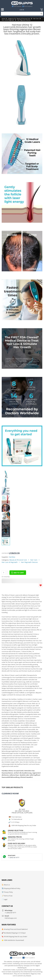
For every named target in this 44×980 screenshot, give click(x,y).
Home (3, 19)
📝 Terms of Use (7, 896)
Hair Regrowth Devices (24, 20)
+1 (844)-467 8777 (14, 858)
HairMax (12, 557)
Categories (11, 19)
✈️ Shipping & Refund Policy (11, 888)
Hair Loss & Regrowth (8, 20)
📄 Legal (4, 899)
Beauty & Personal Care (23, 19)
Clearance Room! (10, 794)
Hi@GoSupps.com (11, 918)
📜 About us (6, 885)
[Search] (22, 14)
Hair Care (36, 19)
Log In (22, 10)
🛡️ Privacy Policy (7, 892)
